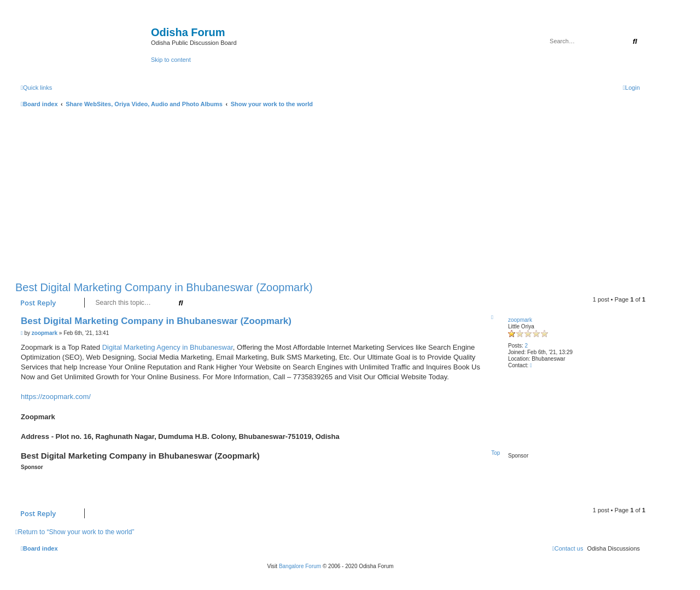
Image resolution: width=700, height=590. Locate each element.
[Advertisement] (330, 192)
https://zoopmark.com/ (56, 397)
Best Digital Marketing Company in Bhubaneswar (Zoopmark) (164, 287)
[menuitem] (631, 88)
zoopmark (520, 320)
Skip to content (171, 60)
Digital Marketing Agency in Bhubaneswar (168, 347)
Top (495, 453)
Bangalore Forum (300, 566)
